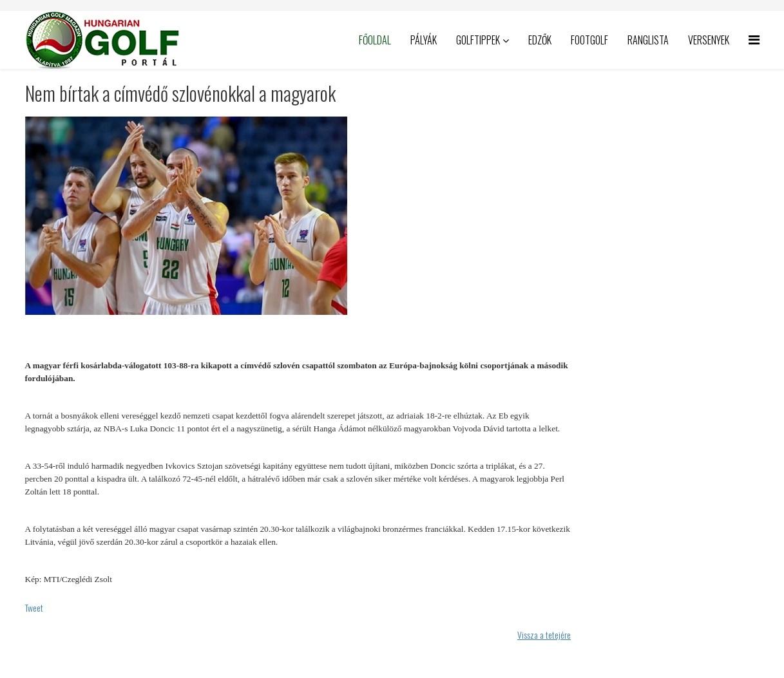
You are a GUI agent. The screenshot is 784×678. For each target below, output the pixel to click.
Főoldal (375, 40)
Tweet (34, 607)
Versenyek (709, 40)
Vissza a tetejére (544, 635)
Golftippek (478, 40)
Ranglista (648, 40)
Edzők (540, 40)
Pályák (424, 40)
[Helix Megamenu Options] (754, 39)
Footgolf (589, 40)
